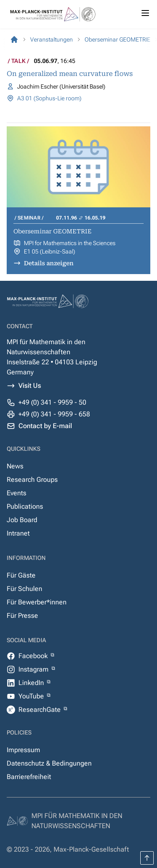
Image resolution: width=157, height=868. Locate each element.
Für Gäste (21, 575)
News (15, 466)
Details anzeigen (49, 263)
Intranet (18, 533)
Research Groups (32, 480)
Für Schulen (24, 589)
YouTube (32, 696)
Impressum (23, 750)
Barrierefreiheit (29, 777)
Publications (25, 506)
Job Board (22, 520)
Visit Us (30, 386)
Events (17, 493)
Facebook (34, 656)
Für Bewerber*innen (37, 602)
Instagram (34, 669)
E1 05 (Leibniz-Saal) (50, 251)
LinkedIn (32, 683)
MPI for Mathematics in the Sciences (70, 243)
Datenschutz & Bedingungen (49, 763)
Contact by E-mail (45, 426)
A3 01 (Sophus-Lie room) (49, 98)
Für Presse (22, 616)
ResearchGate (40, 710)
